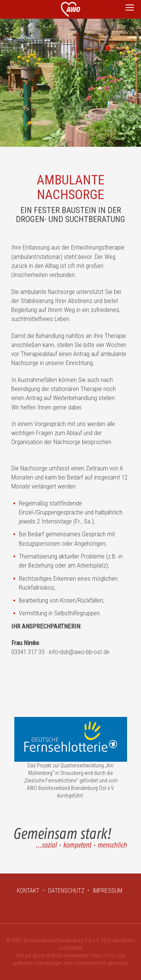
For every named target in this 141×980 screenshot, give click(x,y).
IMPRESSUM (108, 891)
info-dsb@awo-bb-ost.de (79, 652)
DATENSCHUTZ (66, 891)
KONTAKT (28, 891)
